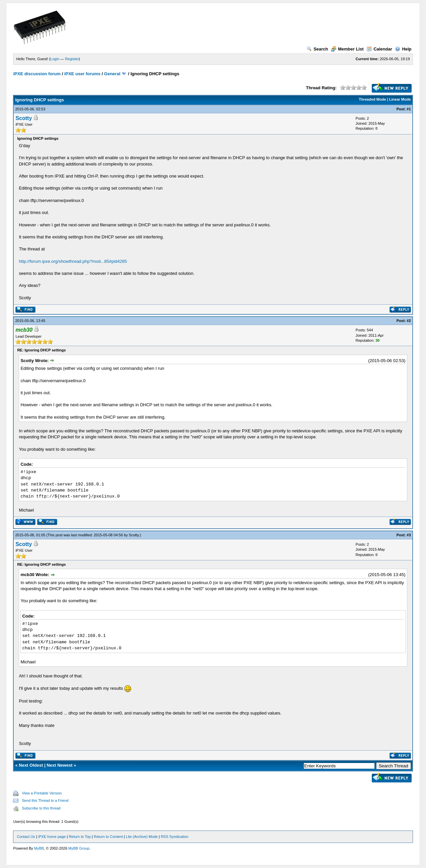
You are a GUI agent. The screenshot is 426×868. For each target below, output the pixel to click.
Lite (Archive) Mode (142, 837)
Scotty (24, 118)
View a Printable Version (42, 793)
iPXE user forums (82, 74)
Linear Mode (400, 99)
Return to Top (80, 837)
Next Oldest (31, 765)
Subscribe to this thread (41, 808)
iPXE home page (52, 837)
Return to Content (108, 837)
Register (72, 59)
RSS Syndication (175, 837)
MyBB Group (79, 848)
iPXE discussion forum (37, 74)
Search (317, 49)
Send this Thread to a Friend (45, 800)
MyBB (39, 848)
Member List (347, 49)
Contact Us (26, 837)
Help (403, 49)
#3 (409, 535)
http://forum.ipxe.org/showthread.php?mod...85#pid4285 (73, 261)
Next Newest (59, 765)
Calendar (379, 49)
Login (55, 59)
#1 (409, 109)
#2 (409, 321)
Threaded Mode (372, 99)
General (112, 74)
